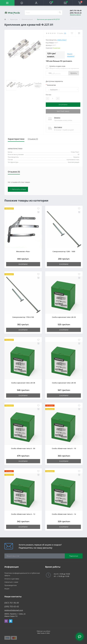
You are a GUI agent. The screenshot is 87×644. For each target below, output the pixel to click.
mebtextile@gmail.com (14, 610)
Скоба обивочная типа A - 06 (23, 448)
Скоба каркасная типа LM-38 (23, 383)
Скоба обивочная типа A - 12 (23, 514)
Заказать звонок (75, 15)
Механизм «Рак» (23, 251)
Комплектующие (27, 19)
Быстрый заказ (63, 111)
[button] (36, 3)
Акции (7, 589)
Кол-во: (49, 95)
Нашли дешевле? (71, 55)
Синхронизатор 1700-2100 (23, 317)
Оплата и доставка (12, 579)
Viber (6, 621)
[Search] (60, 13)
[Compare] (79, 33)
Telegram (11, 621)
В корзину (63, 105)
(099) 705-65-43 (76, 13)
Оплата (57, 118)
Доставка (58, 127)
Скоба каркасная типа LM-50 (64, 383)
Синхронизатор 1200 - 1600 (64, 251)
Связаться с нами (11, 582)
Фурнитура (14, 19)
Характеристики (16, 139)
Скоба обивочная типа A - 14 (64, 514)
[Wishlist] (72, 33)
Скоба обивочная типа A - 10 (64, 448)
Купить (74, 73)
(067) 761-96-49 (76, 10)
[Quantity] (53, 98)
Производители (11, 585)
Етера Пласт (62, 40)
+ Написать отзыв (18, 189)
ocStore (48, 631)
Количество (51, 85)
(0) (65, 33)
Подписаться (74, 556)
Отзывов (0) (33, 139)
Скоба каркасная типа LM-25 (64, 317)
